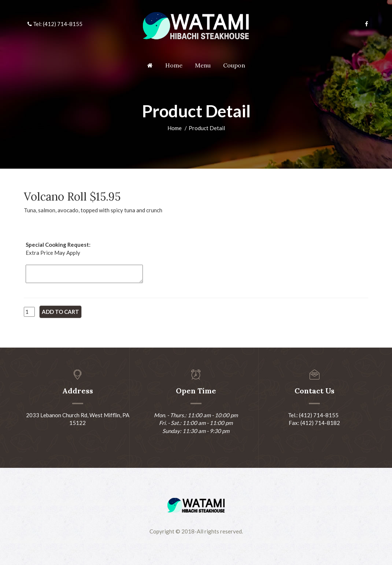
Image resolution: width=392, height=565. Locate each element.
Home (174, 65)
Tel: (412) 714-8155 (55, 24)
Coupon (234, 65)
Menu (203, 65)
